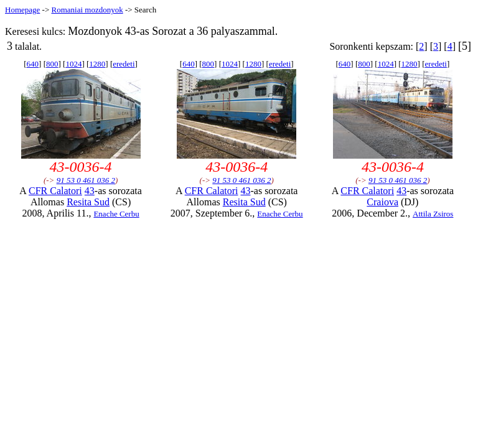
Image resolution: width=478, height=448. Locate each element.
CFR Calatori (55, 191)
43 (90, 191)
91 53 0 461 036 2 (86, 180)
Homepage (22, 10)
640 (33, 64)
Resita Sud (88, 202)
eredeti (124, 64)
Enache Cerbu (116, 214)
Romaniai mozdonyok (87, 10)
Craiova (382, 202)
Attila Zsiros (433, 214)
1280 (97, 64)
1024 (73, 64)
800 (52, 64)
